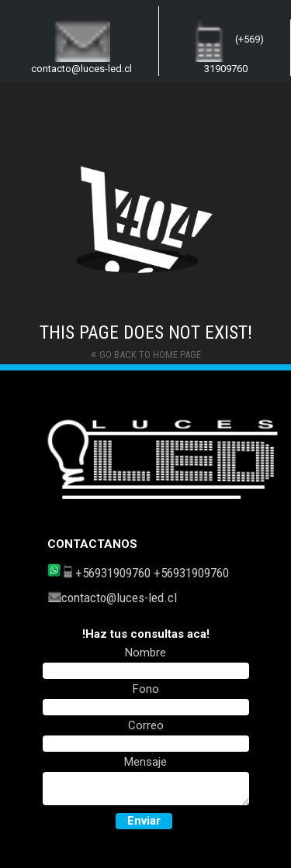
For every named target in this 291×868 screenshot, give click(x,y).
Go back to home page (146, 353)
